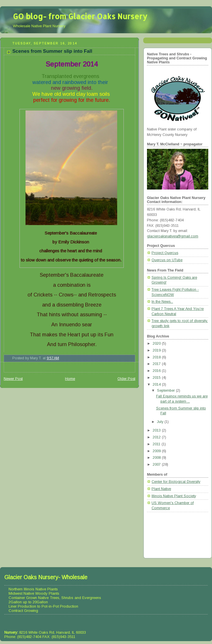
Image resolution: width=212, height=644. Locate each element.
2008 (157, 458)
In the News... (162, 302)
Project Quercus (165, 253)
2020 (157, 344)
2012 (157, 437)
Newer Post (13, 379)
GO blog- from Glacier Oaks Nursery (80, 16)
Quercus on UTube (167, 260)
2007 (157, 465)
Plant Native (161, 489)
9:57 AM (53, 358)
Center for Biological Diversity (176, 482)
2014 (157, 385)
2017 (157, 364)
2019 (157, 350)
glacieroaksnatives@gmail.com (173, 236)
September (166, 391)
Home (70, 379)
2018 (157, 357)
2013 (157, 430)
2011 (157, 444)
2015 (157, 378)
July (161, 422)
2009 (157, 451)
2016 (157, 371)
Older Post (126, 379)
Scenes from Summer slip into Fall (52, 51)
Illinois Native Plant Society (174, 496)
